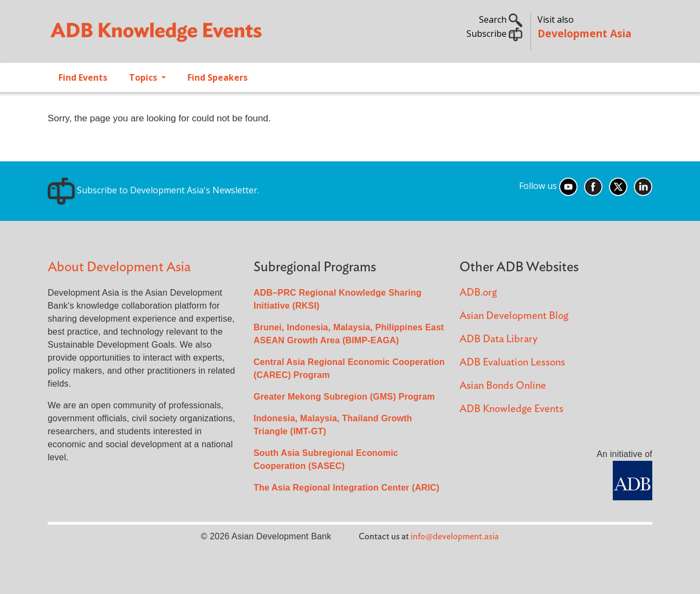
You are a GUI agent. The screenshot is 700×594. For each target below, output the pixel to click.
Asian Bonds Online (503, 386)
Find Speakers (218, 77)
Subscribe (494, 34)
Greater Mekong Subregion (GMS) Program (344, 397)
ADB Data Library (498, 339)
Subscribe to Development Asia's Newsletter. (153, 190)
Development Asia (584, 33)
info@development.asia (455, 537)
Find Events (83, 77)
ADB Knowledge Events (511, 409)
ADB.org (478, 293)
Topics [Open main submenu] (144, 77)
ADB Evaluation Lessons (512, 363)
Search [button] (501, 19)
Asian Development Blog (514, 316)
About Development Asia (119, 267)
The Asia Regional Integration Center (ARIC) (346, 488)
